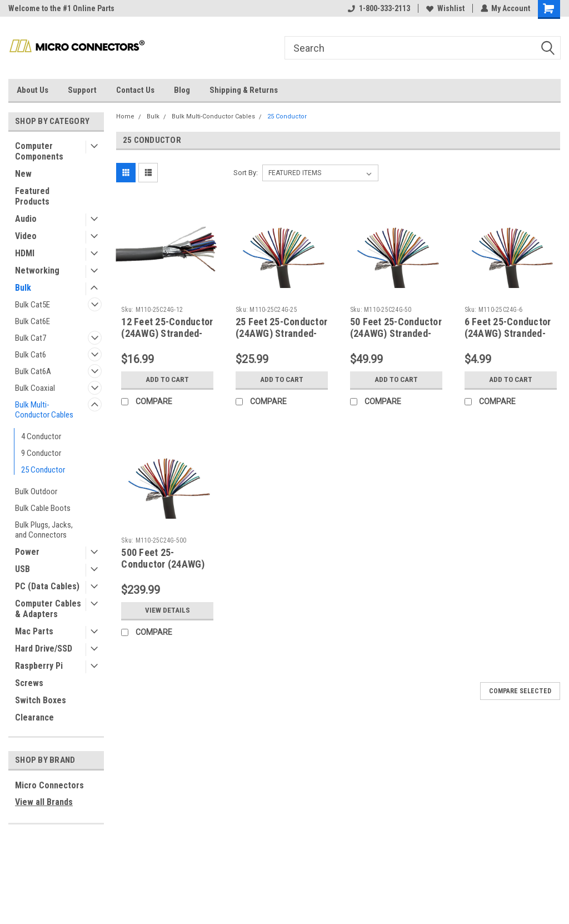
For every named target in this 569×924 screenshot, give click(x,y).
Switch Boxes (41, 700)
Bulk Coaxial (35, 388)
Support (82, 90)
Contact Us (135, 90)
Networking (37, 270)
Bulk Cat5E (33, 305)
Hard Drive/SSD (44, 649)
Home (125, 116)
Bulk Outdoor (36, 491)
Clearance (34, 717)
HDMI (25, 253)
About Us (33, 90)
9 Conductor (41, 453)
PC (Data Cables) (47, 586)
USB (23, 569)
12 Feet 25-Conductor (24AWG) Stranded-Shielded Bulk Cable (167, 333)
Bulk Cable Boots (43, 508)
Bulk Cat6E (33, 321)
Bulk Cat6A (33, 371)
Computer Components (39, 151)
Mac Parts (34, 631)
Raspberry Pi (39, 666)
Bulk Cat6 (31, 355)
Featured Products (32, 196)
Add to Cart (168, 380)
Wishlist (445, 8)
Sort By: (246, 173)
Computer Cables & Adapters (48, 609)
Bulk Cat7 (31, 338)
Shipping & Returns (244, 90)
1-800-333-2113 (378, 8)
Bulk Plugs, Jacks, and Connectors (44, 530)
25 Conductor (43, 470)
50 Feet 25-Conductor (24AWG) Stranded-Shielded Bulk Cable (396, 333)
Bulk (23, 288)
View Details (167, 610)
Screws (29, 683)
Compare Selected (520, 691)
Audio (26, 219)
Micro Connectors (49, 785)
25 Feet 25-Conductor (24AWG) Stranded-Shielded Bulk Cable (281, 333)
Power (27, 552)
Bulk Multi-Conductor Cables (44, 410)
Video (26, 236)
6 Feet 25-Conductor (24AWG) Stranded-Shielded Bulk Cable (508, 333)
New (23, 174)
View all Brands (44, 802)
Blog (182, 90)
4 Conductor (41, 436)
